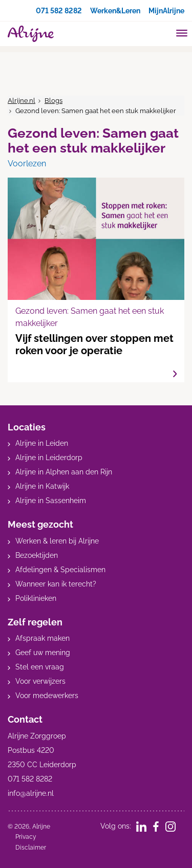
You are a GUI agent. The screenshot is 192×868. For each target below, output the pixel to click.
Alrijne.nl (22, 101)
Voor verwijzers (40, 681)
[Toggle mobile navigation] (182, 34)
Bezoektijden (37, 555)
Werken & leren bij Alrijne (57, 541)
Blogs (54, 101)
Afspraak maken (42, 638)
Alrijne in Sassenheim (51, 501)
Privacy (26, 837)
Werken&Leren (115, 11)
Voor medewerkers (47, 696)
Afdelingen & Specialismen (60, 570)
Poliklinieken (36, 598)
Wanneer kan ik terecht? (56, 584)
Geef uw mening (43, 653)
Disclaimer (31, 848)
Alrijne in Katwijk (42, 486)
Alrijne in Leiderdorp (49, 458)
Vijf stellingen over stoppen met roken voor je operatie (96, 280)
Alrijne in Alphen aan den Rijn (64, 472)
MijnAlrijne (166, 11)
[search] (162, 32)
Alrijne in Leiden (42, 443)
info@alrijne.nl (31, 793)
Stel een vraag (40, 667)
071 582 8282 (59, 11)
